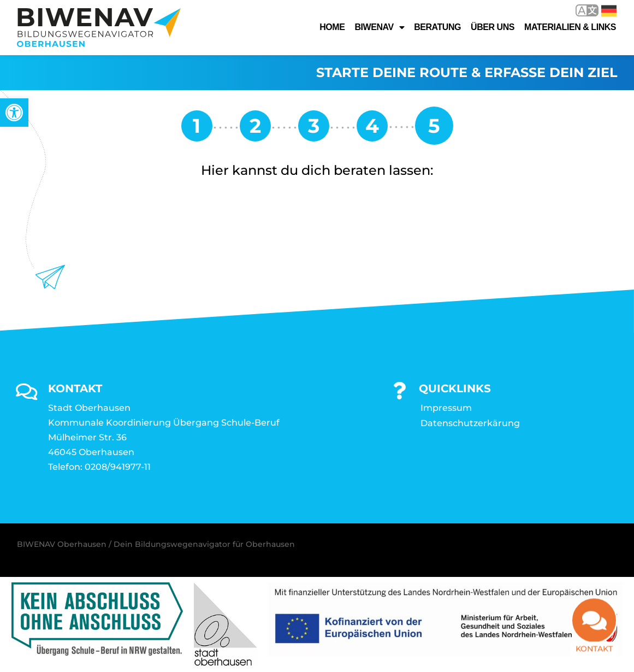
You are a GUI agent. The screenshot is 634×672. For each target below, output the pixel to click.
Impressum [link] (446, 408)
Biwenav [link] (379, 27)
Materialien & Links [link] (570, 27)
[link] (14, 113)
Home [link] (332, 27)
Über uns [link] (493, 27)
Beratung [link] (437, 27)
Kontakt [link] (594, 647)
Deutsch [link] (609, 11)
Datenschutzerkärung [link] (470, 423)
